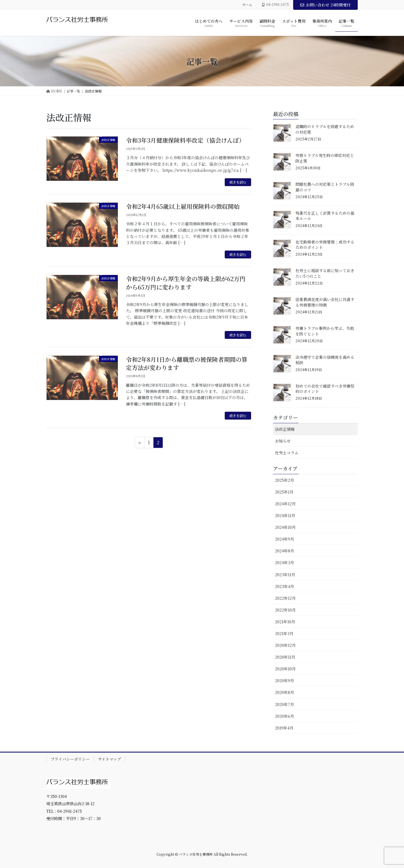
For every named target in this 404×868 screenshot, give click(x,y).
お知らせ (283, 441)
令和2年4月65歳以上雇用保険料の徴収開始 (183, 206)
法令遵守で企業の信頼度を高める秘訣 (325, 360)
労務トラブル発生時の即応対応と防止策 (325, 158)
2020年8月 (284, 692)
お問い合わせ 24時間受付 (325, 5)
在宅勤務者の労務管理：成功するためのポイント (325, 245)
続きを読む (238, 182)
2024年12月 (285, 504)
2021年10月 (285, 622)
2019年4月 (284, 728)
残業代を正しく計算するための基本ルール (325, 216)
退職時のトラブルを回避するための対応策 (325, 129)
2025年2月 (284, 480)
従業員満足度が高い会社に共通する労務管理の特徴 (325, 302)
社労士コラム (287, 453)
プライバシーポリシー (70, 759)
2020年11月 (285, 657)
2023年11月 (285, 575)
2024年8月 (284, 551)
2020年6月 (284, 716)
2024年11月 (285, 515)
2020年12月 (285, 645)
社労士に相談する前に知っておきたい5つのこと (325, 273)
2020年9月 (284, 680)
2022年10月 (285, 610)
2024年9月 (284, 539)
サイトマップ (109, 759)
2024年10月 (285, 527)
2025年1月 (284, 492)
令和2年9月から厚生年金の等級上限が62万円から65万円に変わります (186, 283)
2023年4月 (284, 586)
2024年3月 (284, 563)
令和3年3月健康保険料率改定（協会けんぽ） (185, 140)
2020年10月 (285, 669)
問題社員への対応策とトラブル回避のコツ (325, 187)
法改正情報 (285, 429)
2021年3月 (284, 633)
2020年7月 (284, 704)
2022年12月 (285, 598)
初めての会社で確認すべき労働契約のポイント (325, 389)
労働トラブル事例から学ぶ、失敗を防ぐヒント (325, 331)
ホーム (247, 4)
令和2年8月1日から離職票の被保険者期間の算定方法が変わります (187, 363)
